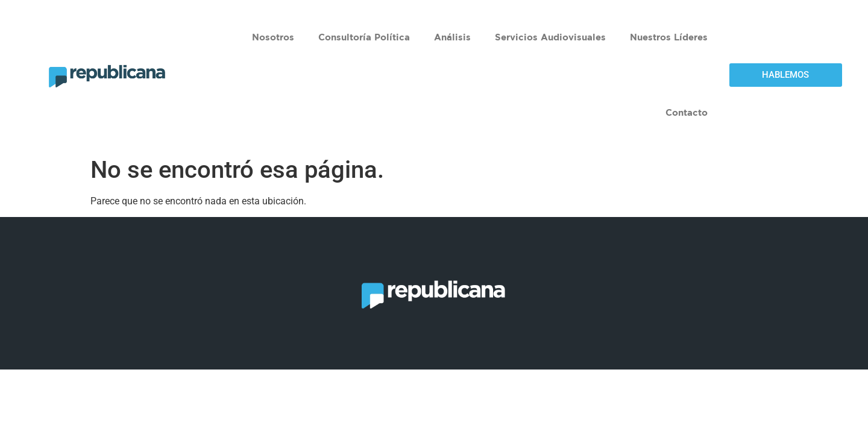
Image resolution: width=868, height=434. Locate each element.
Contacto (687, 112)
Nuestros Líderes (669, 37)
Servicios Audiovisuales (550, 37)
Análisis (452, 37)
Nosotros (273, 37)
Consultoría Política (364, 37)
